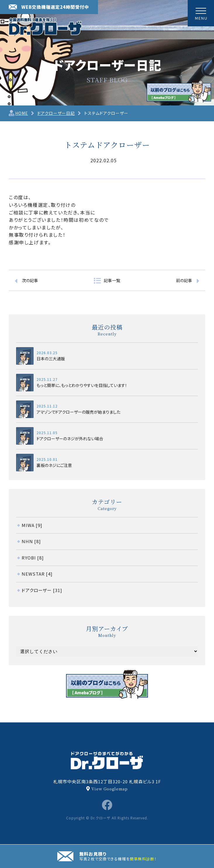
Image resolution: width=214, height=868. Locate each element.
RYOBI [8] (33, 558)
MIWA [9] (32, 525)
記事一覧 (112, 280)
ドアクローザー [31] (42, 590)
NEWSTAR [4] (37, 574)
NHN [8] (31, 541)
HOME (22, 113)
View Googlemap (110, 789)
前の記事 (184, 280)
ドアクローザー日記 (56, 113)
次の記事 (30, 280)
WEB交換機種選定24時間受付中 (49, 7)
